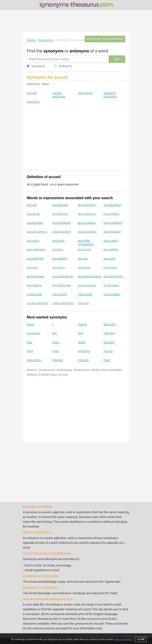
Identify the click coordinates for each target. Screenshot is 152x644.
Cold (107, 360)
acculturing (60, 214)
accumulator (112, 232)
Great (82, 342)
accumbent (111, 214)
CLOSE (141, 639)
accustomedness (90, 276)
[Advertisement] (76, 21)
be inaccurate (62, 285)
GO (117, 59)
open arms (85, 93)
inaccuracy (60, 294)
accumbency (87, 214)
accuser (32, 267)
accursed (84, 250)
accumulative (87, 232)
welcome (33, 102)
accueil (32, 93)
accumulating (113, 223)
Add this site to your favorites (105, 39)
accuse (83, 258)
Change (83, 360)
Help (56, 351)
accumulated (61, 223)
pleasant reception (110, 95)
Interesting (34, 360)
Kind (30, 351)
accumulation (62, 232)
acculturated (87, 205)
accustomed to (63, 276)
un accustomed (37, 303)
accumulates (87, 223)
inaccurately (112, 294)
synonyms (54, 51)
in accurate (34, 294)
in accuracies (87, 285)
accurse (58, 250)
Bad (81, 333)
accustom (110, 267)
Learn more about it (124, 639)
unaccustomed (63, 303)
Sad (29, 342)
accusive (84, 267)
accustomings (113, 276)
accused (109, 258)
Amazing (84, 351)
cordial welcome (59, 95)
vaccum (83, 303)
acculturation (113, 205)
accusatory (60, 258)
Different (109, 333)
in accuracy (111, 285)
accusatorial (35, 258)
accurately (111, 241)
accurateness (36, 250)
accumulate (35, 223)
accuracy (33, 241)
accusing (59, 267)
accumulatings (37, 232)
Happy (83, 324)
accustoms (34, 285)
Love (56, 342)
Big (55, 333)
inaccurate (85, 294)
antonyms (79, 51)
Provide (58, 360)
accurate (58, 241)
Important (33, 333)
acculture (33, 214)
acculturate (60, 205)
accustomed (35, 276)
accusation (111, 250)
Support (109, 342)
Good (30, 324)
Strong (108, 351)
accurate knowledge (86, 242)
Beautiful (110, 324)
